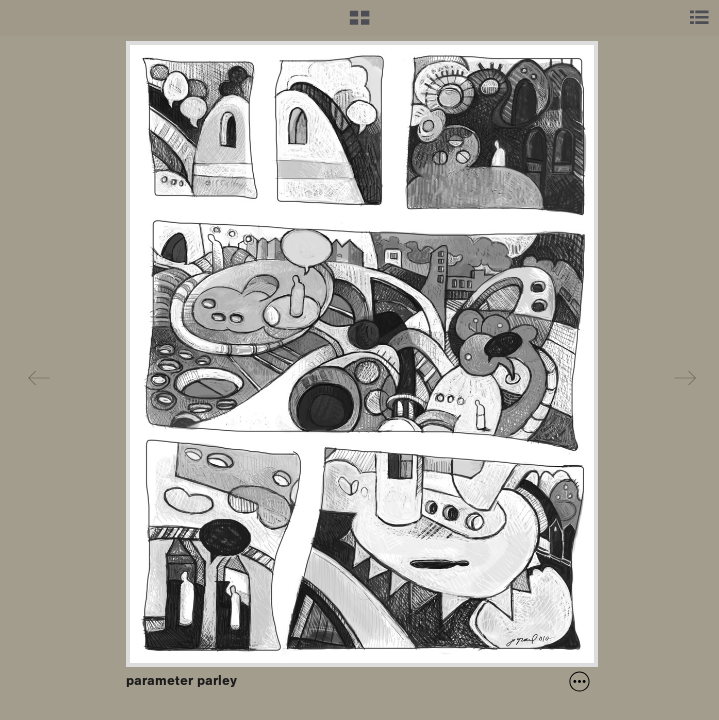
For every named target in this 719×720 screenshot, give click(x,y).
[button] (359, 25)
